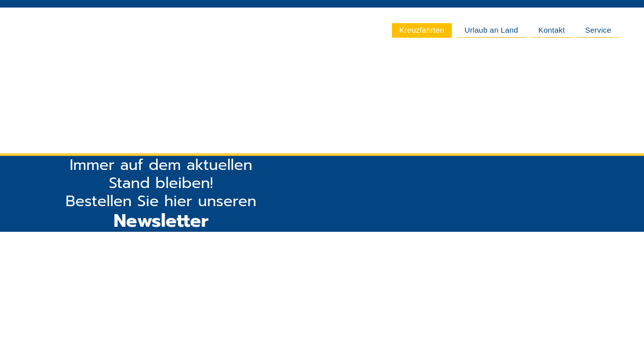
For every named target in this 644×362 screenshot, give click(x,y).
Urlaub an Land (491, 30)
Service (598, 30)
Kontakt (552, 30)
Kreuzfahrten (422, 30)
